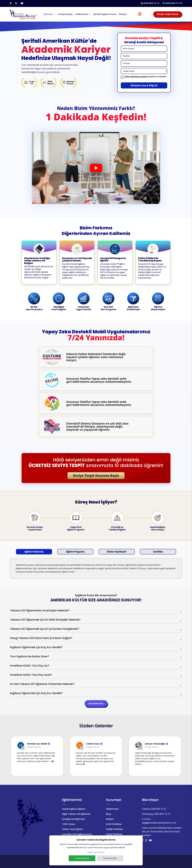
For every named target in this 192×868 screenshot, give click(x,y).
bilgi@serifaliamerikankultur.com (159, 823)
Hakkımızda (82, 14)
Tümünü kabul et (82, 858)
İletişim (123, 14)
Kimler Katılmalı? (117, 552)
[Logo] (23, 14)
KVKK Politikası (114, 824)
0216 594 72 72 (151, 3)
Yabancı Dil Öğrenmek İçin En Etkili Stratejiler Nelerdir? (45, 620)
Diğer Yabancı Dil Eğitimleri (76, 814)
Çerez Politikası (114, 834)
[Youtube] (22, 3)
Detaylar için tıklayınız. (96, 852)
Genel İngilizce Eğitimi (74, 809)
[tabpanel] (96, 568)
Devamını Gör (96, 703)
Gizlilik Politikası (114, 829)
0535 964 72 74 (174, 3)
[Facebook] (11, 3)
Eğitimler (48, 14)
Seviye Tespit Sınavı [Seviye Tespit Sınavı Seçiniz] (168, 14)
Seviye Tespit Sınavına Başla (96, 475)
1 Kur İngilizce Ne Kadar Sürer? (30, 656)
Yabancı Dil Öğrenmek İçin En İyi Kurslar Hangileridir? (45, 629)
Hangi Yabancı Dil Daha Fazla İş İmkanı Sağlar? (41, 638)
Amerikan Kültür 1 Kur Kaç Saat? (31, 675)
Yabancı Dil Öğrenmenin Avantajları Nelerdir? (40, 610)
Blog (108, 814)
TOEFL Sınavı (69, 824)
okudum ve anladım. (146, 77)
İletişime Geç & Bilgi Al (144, 85)
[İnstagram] (16, 3)
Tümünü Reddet (110, 858)
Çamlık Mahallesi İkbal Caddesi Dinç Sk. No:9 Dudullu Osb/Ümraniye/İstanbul (162, 832)
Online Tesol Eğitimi (72, 829)
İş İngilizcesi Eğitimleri (74, 819)
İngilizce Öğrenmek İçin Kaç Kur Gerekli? (36, 647)
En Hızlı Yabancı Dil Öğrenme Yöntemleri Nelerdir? (42, 684)
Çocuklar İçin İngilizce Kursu (77, 834)
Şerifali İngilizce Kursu (105, 14)
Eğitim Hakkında (34, 552)
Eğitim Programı (75, 552)
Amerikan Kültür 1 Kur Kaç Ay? (30, 666)
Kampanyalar (65, 14)
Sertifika (158, 552)
